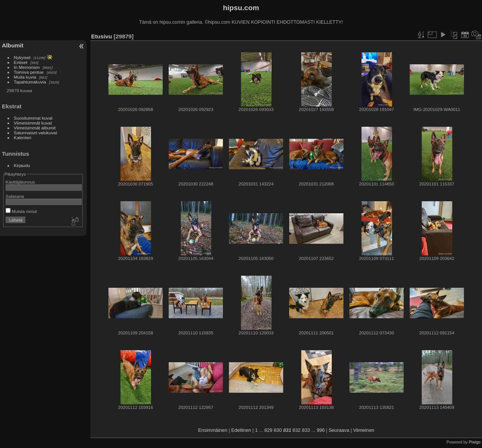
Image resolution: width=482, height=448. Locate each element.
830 (278, 430)
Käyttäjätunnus (20, 182)
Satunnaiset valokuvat (36, 133)
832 (297, 430)
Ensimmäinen (213, 430)
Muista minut (21, 211)
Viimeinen (364, 430)
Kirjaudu (22, 165)
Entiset (21, 62)
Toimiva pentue (29, 72)
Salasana (15, 196)
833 (306, 430)
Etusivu (101, 36)
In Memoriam (27, 67)
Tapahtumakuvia (30, 82)
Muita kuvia (25, 77)
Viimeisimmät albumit (35, 128)
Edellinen (241, 430)
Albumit (13, 45)
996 (321, 430)
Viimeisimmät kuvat (33, 123)
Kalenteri (23, 137)
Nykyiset (22, 57)
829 (268, 430)
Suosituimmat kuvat (33, 118)
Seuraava (339, 430)
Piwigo (475, 442)
